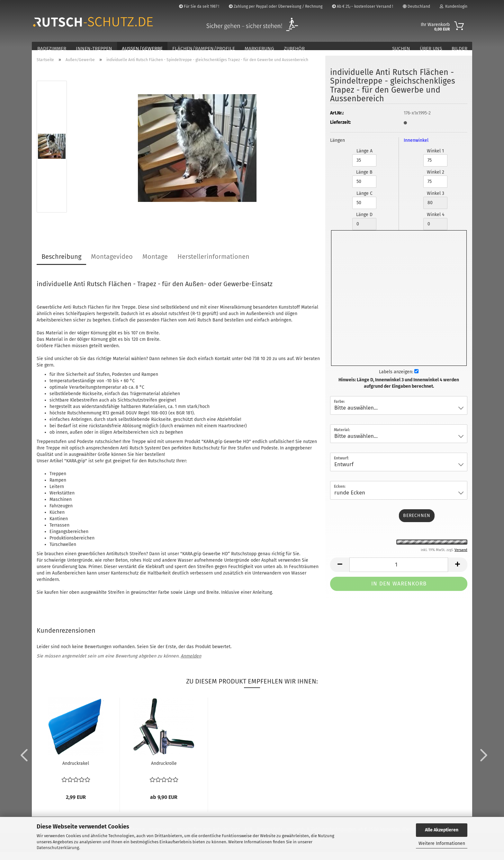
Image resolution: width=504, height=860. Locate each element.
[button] (22, 763)
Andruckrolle (164, 771)
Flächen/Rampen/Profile (204, 49)
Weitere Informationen (442, 843)
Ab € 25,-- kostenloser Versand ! (363, 6)
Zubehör (294, 49)
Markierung (259, 49)
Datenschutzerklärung (58, 848)
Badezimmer (52, 49)
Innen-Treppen (94, 49)
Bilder (459, 49)
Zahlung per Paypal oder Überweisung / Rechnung (276, 6)
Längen (337, 148)
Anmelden (191, 664)
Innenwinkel (416, 148)
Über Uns (431, 49)
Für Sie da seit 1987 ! (199, 6)
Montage (155, 264)
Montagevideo (112, 264)
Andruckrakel (76, 771)
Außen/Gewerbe (142, 49)
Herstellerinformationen (213, 264)
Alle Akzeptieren (442, 830)
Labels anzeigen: (399, 380)
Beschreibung (61, 264)
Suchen (401, 49)
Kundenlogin (454, 6)
